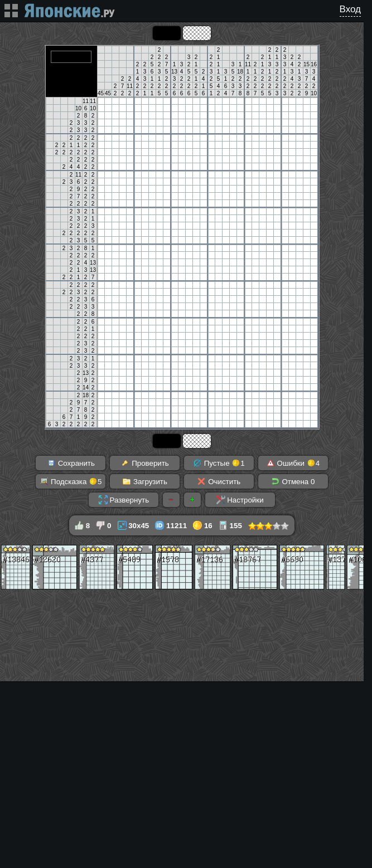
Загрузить (145, 481)
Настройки (240, 500)
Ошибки (293, 463)
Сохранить (71, 463)
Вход (350, 9)
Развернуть (124, 500)
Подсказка (71, 481)
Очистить (219, 481)
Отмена (293, 481)
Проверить (144, 463)
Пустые (219, 463)
